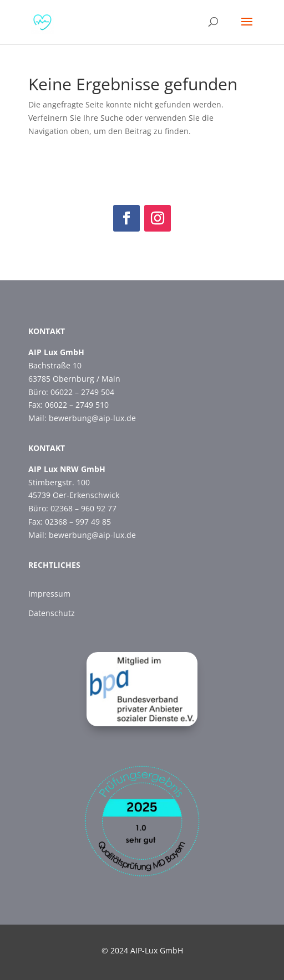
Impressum (49, 594)
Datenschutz (52, 613)
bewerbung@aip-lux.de (92, 418)
